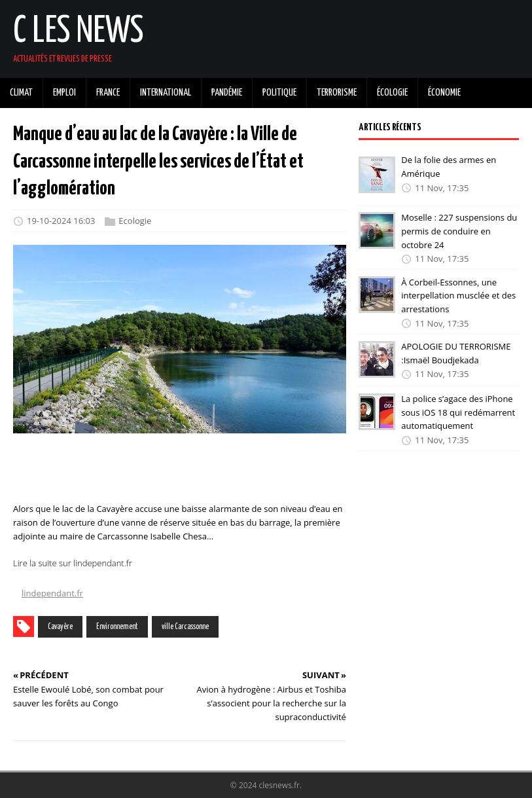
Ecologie (135, 221)
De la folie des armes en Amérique (449, 167)
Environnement (117, 627)
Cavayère (60, 627)
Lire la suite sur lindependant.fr (73, 563)
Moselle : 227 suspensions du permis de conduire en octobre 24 (459, 231)
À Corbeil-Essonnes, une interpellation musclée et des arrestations (458, 295)
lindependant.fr (52, 593)
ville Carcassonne (185, 627)
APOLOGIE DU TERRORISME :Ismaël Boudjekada (456, 353)
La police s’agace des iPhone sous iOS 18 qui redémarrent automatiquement (458, 412)
